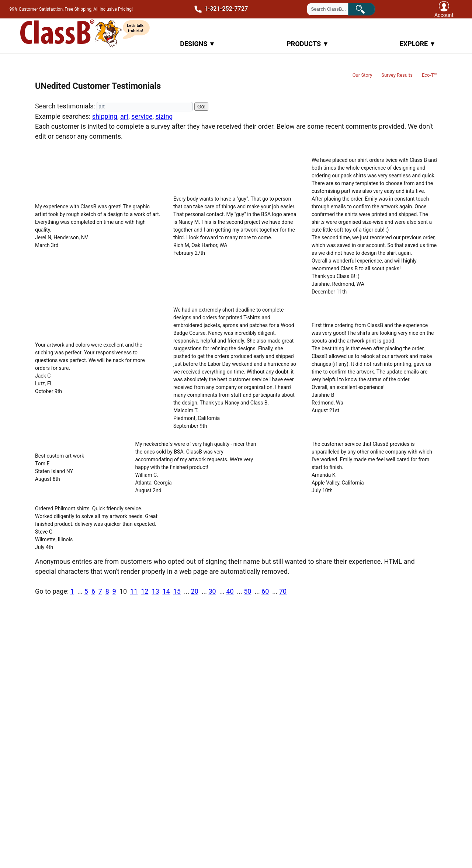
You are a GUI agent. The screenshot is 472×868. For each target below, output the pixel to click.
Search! (367, 8)
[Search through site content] (332, 9)
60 (265, 591)
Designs (197, 44)
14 (166, 591)
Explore (417, 44)
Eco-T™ (429, 75)
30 (212, 591)
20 (195, 591)
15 (177, 591)
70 (283, 591)
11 (134, 591)
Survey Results (397, 75)
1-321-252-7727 (219, 9)
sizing (164, 116)
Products (307, 44)
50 (247, 591)
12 (145, 591)
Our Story (362, 75)
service (142, 116)
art (124, 116)
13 (155, 591)
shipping (105, 116)
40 (230, 591)
